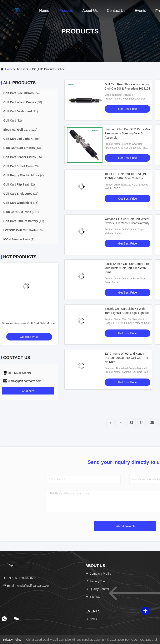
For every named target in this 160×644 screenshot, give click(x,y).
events (140, 11)
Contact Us (116, 11)
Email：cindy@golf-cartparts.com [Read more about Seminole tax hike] (27, 586)
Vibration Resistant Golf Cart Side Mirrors (29, 323)
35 (152, 423)
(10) (23, 230)
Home (44, 11)
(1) (19, 239)
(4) (24, 175)
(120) (20, 130)
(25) (22, 157)
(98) (22, 139)
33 (131, 423)
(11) (24, 221)
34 (142, 423)
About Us (90, 11)
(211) (21, 212)
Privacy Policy (12, 640)
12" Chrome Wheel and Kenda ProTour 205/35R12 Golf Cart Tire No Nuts (126, 358)
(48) (23, 102)
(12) (13, 120)
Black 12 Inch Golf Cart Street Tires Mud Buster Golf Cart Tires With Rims (127, 268)
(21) (21, 111)
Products (66, 11)
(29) (21, 166)
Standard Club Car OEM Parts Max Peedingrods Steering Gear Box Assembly (127, 133)
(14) (22, 148)
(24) (21, 93)
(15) (21, 194)
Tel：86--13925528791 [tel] (20, 578)
